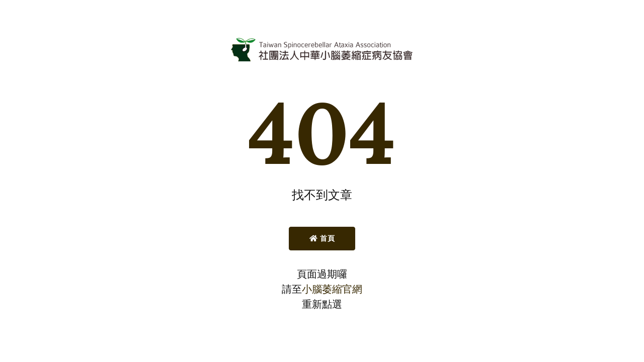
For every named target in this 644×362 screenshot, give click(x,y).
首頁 (322, 238)
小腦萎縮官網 (332, 289)
